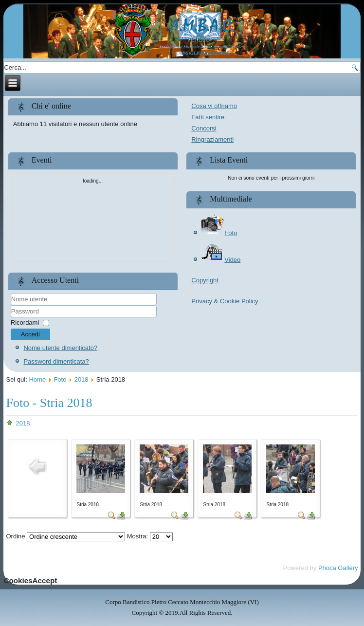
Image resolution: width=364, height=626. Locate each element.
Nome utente (11, 305)
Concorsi (204, 128)
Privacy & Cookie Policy (225, 301)
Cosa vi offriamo (214, 106)
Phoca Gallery (338, 568)
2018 (82, 379)
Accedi (30, 334)
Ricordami (25, 322)
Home (37, 379)
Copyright (205, 280)
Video (220, 260)
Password (11, 318)
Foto (218, 233)
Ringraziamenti (212, 139)
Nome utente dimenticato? (60, 348)
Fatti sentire (208, 117)
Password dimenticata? (56, 361)
